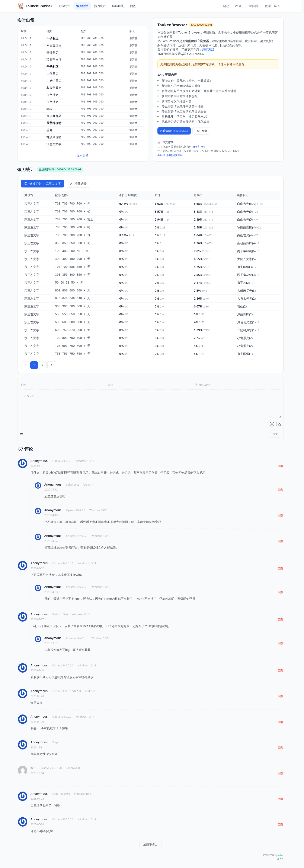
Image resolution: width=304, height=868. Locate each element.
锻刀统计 (82, 6)
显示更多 (83, 155)
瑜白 (33, 768)
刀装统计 (64, 6)
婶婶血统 (118, 6)
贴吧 (226, 6)
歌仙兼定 (52, 52)
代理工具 (273, 6)
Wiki (238, 6)
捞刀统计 (100, 6)
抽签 (133, 6)
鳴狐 (49, 109)
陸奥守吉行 (54, 59)
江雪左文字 (54, 144)
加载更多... (150, 844)
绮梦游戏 (208, 49)
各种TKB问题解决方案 (170, 155)
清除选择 (78, 184)
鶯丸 (49, 130)
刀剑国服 (253, 6)
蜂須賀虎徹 (54, 137)
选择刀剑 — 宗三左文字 (43, 184)
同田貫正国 (54, 45)
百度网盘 (174, 131)
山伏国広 (52, 74)
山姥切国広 (54, 81)
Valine (281, 855)
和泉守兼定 (54, 88)
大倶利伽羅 (54, 116)
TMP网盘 (201, 131)
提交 (275, 434)
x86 (195, 147)
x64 (203, 147)
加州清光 (52, 95)
